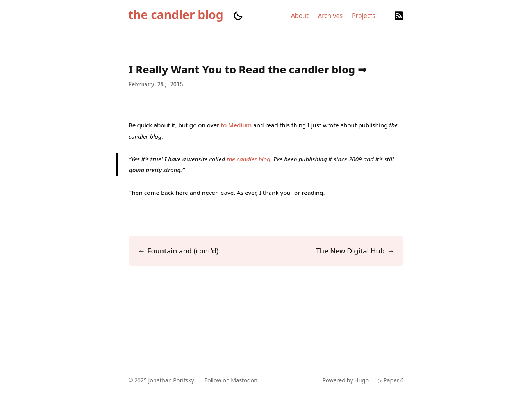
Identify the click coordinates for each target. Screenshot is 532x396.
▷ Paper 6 (391, 380)
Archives (330, 16)
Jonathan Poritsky (172, 380)
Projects (364, 16)
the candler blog (176, 15)
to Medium (236, 125)
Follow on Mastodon (233, 380)
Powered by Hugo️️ (345, 380)
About (300, 16)
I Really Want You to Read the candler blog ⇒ (248, 69)
